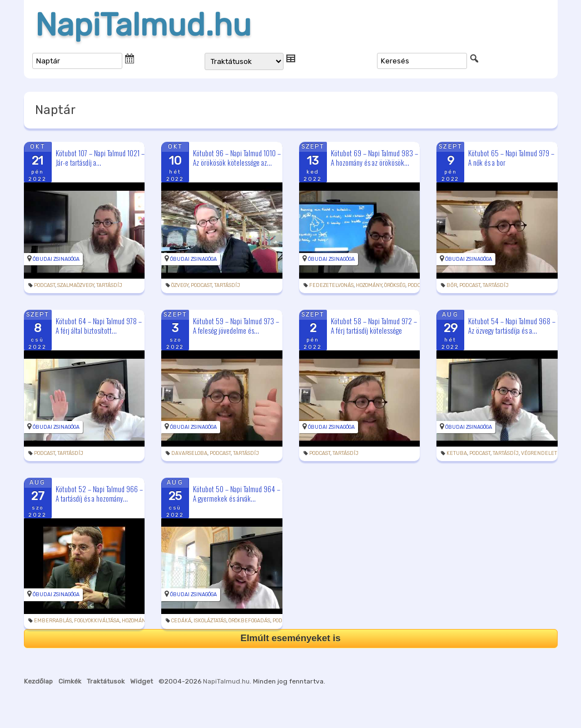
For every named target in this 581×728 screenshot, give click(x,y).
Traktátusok (106, 681)
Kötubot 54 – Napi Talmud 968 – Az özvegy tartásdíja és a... (512, 326)
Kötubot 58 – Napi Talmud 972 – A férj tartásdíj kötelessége (374, 326)
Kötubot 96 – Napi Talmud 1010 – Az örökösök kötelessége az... (237, 158)
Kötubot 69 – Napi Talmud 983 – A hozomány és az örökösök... (374, 158)
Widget (141, 681)
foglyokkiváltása (97, 621)
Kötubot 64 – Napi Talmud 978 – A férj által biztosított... (99, 326)
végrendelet (539, 453)
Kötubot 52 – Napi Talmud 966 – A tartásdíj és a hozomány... (99, 494)
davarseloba (189, 453)
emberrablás (53, 621)
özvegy (180, 285)
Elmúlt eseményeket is (290, 638)
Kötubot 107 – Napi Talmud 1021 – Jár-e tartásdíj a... (100, 158)
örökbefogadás (249, 621)
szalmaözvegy (76, 285)
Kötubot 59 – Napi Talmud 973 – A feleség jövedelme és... (236, 326)
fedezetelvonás (331, 285)
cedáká (181, 621)
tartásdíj (109, 285)
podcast (44, 285)
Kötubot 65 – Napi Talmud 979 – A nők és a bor (511, 158)
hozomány (369, 285)
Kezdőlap (38, 681)
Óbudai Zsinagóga (56, 259)
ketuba (457, 453)
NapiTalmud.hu (143, 25)
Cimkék (70, 681)
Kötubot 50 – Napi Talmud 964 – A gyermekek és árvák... (237, 494)
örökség (395, 285)
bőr (452, 285)
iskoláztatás (210, 621)
